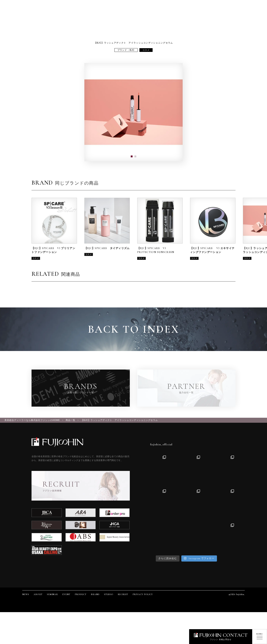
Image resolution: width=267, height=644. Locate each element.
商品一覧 (70, 420)
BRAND (95, 594)
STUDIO (109, 594)
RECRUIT (123, 594)
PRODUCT (81, 594)
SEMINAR (52, 594)
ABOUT (38, 594)
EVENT (66, 594)
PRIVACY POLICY (143, 594)
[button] (132, 156)
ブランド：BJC (126, 50)
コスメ (146, 50)
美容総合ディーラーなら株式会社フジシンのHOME (32, 420)
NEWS (26, 594)
